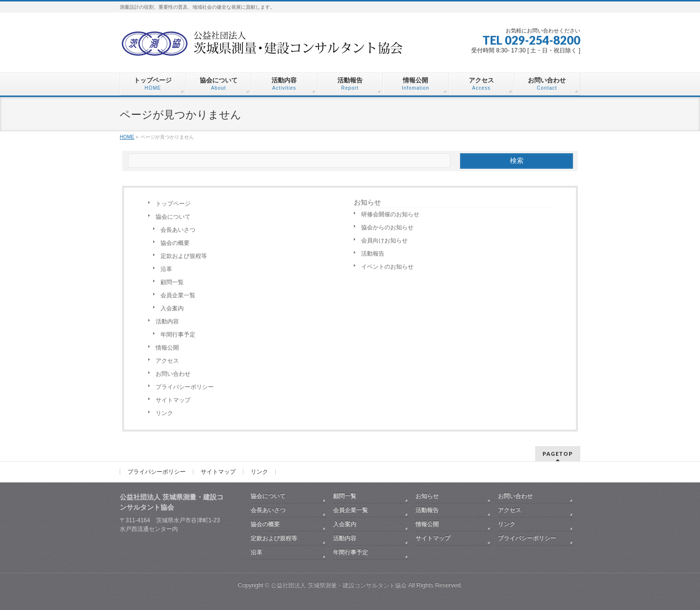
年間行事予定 (178, 335)
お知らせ (367, 202)
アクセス (167, 361)
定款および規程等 (184, 256)
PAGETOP (558, 454)
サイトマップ (173, 400)
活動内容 (167, 321)
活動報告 (373, 254)
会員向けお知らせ (384, 241)
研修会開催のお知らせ (390, 214)
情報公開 (167, 348)
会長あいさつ (178, 230)
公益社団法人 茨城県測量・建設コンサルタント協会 (339, 585)
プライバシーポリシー (185, 387)
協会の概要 (175, 243)
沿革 (166, 269)
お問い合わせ (173, 374)
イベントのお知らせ (387, 267)
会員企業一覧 (178, 295)
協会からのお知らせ (387, 227)
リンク (164, 413)
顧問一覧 (172, 282)
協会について (173, 217)
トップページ (173, 204)
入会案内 (172, 308)
